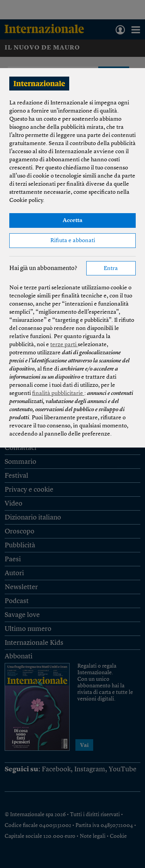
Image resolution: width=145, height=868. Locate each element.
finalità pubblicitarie (58, 394)
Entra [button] (111, 269)
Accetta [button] (72, 221)
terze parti (64, 345)
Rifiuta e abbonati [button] (73, 241)
